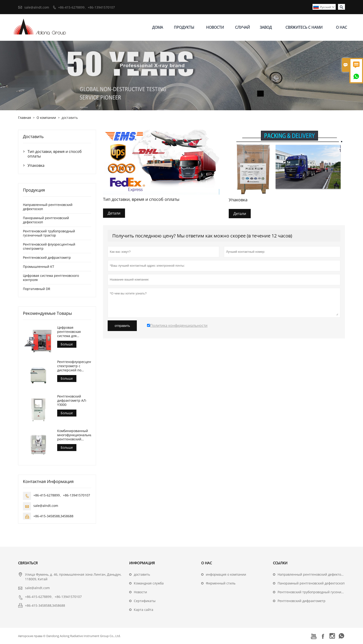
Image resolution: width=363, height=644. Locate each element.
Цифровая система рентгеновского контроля (51, 278)
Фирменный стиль (221, 583)
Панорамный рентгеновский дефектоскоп (46, 220)
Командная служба (149, 583)
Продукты (184, 27)
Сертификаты (145, 601)
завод (266, 27)
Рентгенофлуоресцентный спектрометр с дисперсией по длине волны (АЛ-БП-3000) (74, 366)
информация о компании (226, 574)
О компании (46, 118)
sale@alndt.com (37, 7)
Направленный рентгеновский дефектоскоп (48, 207)
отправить (122, 326)
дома (158, 27)
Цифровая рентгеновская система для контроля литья (70, 332)
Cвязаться (28, 563)
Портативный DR (37, 289)
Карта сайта (144, 610)
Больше (67, 344)
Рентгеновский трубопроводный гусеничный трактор (49, 233)
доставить (142, 574)
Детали (114, 213)
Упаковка (36, 165)
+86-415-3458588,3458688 (53, 516)
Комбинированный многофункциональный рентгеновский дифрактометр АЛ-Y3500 (74, 435)
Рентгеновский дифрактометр (47, 257)
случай (242, 27)
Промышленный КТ (39, 267)
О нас (341, 27)
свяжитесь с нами (304, 27)
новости (215, 27)
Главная (25, 118)
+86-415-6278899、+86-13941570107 (86, 7)
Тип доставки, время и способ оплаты (55, 154)
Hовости (140, 592)
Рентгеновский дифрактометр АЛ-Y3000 (72, 401)
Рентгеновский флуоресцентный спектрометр (49, 246)
